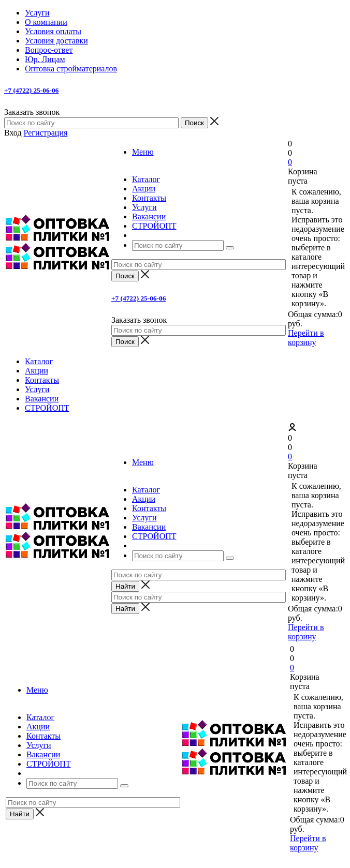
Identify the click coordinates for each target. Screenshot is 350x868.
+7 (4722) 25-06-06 (31, 90)
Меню (143, 152)
